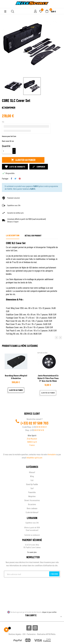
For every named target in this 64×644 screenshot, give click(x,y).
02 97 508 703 (39, 423)
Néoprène (32, 496)
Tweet (15, 179)
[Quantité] (7, 151)
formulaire (52, 454)
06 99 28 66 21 (41, 427)
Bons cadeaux (32, 508)
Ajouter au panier (23, 160)
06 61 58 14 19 (39, 430)
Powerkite (32, 492)
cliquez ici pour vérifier (49, 612)
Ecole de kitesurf (32, 512)
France (32, 445)
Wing (32, 476)
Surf (32, 488)
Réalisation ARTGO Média (46, 634)
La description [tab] (13, 235)
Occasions (32, 504)
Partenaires (31, 634)
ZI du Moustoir (32, 439)
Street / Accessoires (32, 500)
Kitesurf (32, 472)
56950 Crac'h (32, 442)
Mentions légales (15, 634)
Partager (11, 179)
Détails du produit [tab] (33, 235)
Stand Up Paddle (32, 484)
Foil (32, 480)
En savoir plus (32, 552)
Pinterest (20, 179)
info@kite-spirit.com (34, 458)
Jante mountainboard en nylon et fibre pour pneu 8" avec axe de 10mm (48, 378)
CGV (24, 634)
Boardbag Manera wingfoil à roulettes (16, 377)
